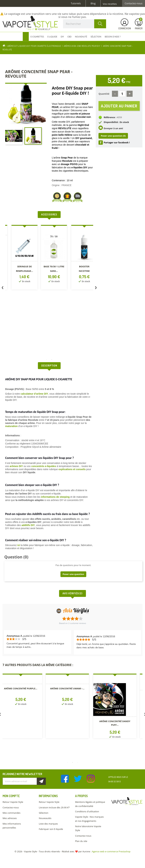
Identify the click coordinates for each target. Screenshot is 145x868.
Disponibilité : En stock (116, 122)
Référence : (110, 117)
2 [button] (52, 360)
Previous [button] (3, 288)
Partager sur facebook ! (117, 142)
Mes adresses (10, 818)
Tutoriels (76, 3)
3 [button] (78, 762)
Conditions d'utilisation (87, 811)
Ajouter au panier (119, 106)
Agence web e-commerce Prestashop (111, 851)
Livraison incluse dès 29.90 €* (54, 807)
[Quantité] (122, 94)
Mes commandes (11, 813)
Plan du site (81, 841)
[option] (22, 258)
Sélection (43, 813)
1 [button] (47, 360)
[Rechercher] (85, 24)
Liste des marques (48, 824)
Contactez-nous (134, 3)
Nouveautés (45, 818)
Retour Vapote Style (13, 802)
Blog (93, 3)
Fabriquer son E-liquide (51, 829)
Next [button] (96, 288)
